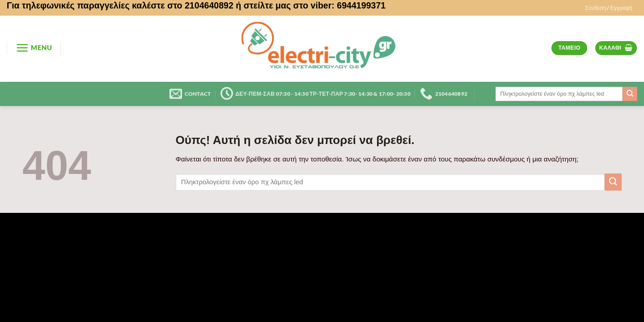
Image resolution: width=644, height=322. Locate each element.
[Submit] (630, 94)
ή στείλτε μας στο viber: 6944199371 (311, 5)
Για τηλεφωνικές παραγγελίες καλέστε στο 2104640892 (120, 5)
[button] (609, 8)
